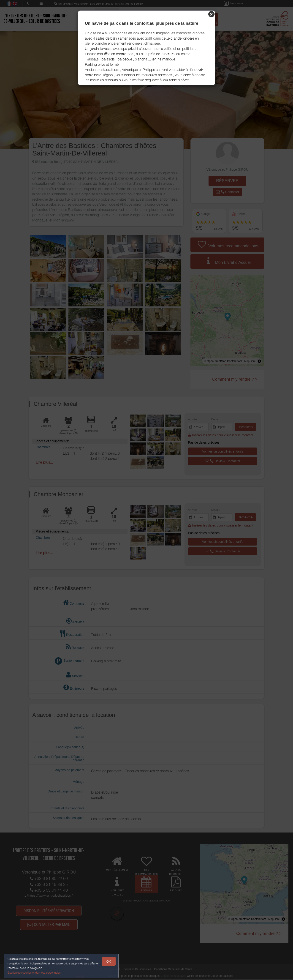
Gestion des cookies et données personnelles (35, 972)
